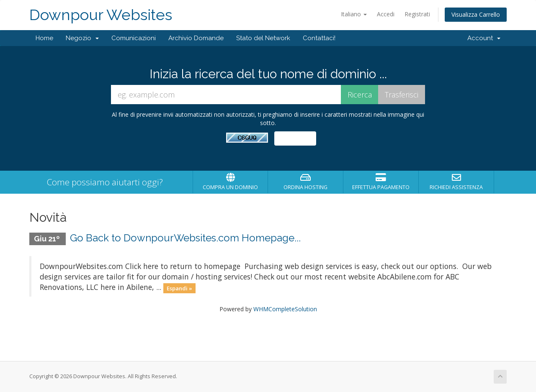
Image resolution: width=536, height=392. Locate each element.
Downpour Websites (101, 15)
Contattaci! (319, 38)
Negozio (82, 38)
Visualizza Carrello (476, 14)
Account (484, 38)
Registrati (417, 14)
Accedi (386, 14)
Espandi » (179, 288)
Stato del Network (263, 38)
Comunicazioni (134, 38)
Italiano (354, 14)
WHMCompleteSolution (285, 309)
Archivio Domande (196, 38)
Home (44, 38)
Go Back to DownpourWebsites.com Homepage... (185, 238)
